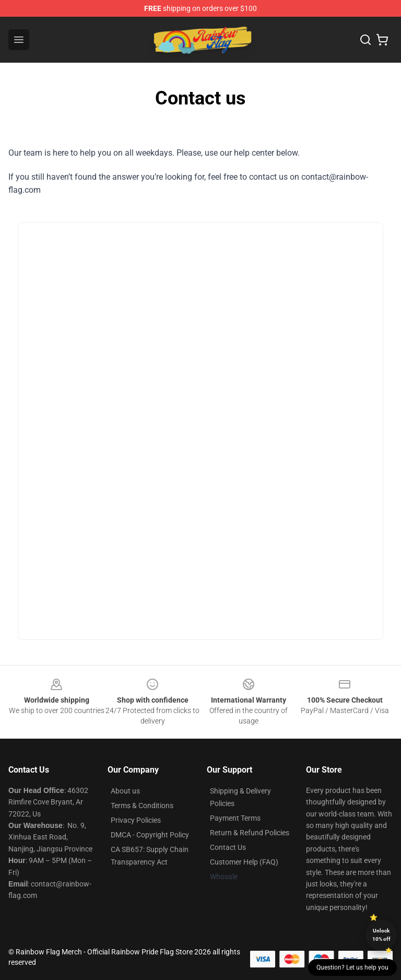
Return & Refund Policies (250, 833)
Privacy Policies (136, 820)
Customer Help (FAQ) (244, 862)
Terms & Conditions (142, 806)
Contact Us (228, 847)
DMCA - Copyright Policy (150, 835)
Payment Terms (235, 818)
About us (125, 791)
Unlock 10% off (381, 935)
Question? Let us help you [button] (352, 967)
